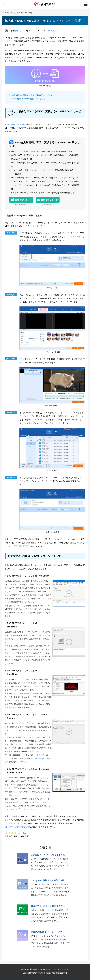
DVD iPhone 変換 (22, 827)
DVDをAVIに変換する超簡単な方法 (48, 880)
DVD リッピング (13, 13)
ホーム (24, 969)
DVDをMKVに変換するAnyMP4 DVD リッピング (32, 95)
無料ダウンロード (23, 200)
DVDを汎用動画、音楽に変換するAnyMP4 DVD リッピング (45, 144)
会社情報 (32, 969)
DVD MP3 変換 (20, 546)
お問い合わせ (63, 969)
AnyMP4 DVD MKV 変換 (15, 124)
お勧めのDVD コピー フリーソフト (47, 932)
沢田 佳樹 (19, 31)
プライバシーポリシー (47, 969)
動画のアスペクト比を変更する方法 (48, 906)
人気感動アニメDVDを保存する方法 (48, 855)
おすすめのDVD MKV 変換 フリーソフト (28, 99)
